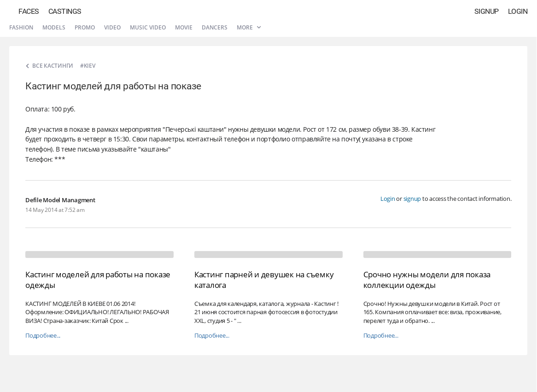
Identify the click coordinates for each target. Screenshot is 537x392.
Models (54, 27)
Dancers (215, 27)
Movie (184, 27)
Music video (148, 27)
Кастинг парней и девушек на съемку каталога (264, 279)
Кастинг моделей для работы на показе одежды (98, 279)
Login (518, 11)
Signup (487, 11)
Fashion (21, 27)
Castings (65, 11)
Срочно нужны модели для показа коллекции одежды (427, 279)
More (249, 27)
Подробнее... (43, 336)
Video (112, 27)
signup (412, 199)
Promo (85, 27)
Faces (29, 11)
